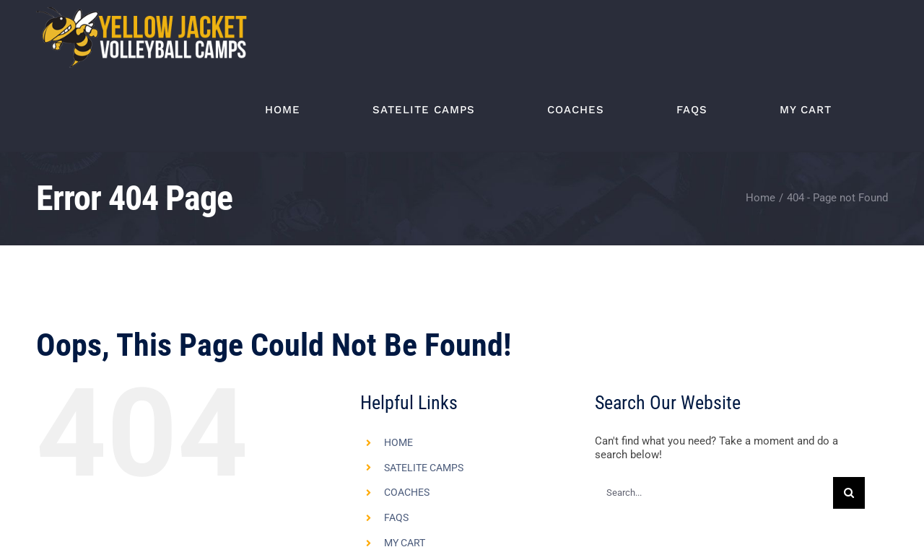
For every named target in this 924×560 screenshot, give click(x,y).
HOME (398, 442)
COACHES (407, 492)
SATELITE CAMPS (424, 468)
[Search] (849, 493)
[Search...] (714, 493)
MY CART (405, 543)
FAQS (396, 517)
